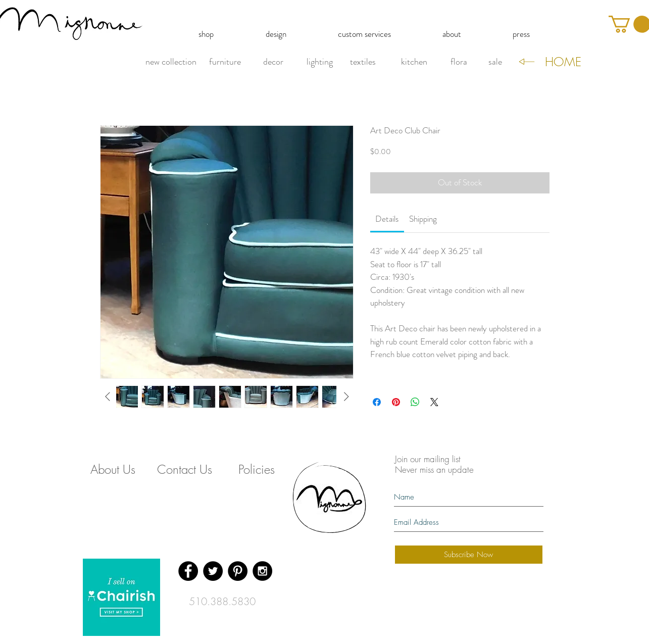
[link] (387, 219)
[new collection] (171, 62)
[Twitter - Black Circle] (213, 571)
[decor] (273, 62)
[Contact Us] (185, 469)
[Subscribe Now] (469, 555)
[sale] (495, 62)
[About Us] (113, 469)
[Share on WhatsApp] (415, 402)
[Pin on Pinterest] (396, 402)
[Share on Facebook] (377, 402)
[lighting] (320, 62)
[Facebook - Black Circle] (188, 571)
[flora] (459, 62)
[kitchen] (414, 62)
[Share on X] (434, 402)
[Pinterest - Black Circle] (238, 571)
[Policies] (257, 469)
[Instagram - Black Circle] (262, 571)
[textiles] (363, 62)
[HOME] (563, 62)
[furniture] (225, 62)
